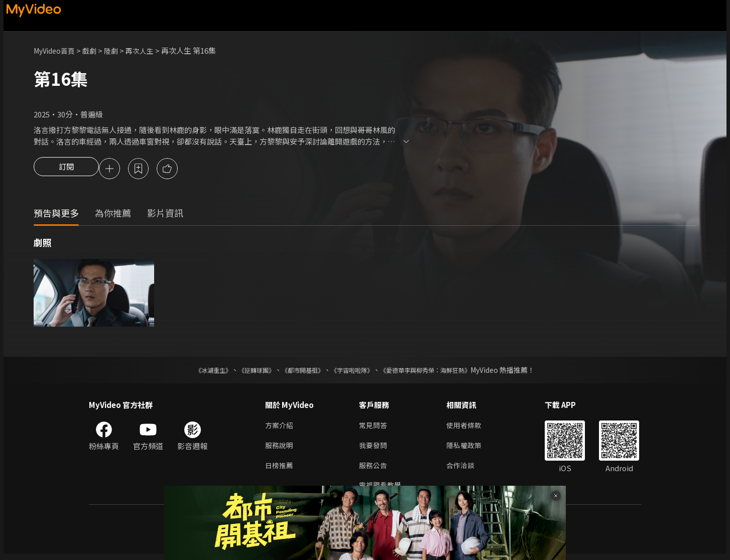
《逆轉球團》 (245, 371)
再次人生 (147, 50)
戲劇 (94, 50)
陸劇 (117, 50)
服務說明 (280, 448)
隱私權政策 (468, 448)
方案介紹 (280, 427)
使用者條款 (468, 427)
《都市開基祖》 (298, 371)
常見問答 (374, 427)
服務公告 (374, 469)
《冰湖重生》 (196, 371)
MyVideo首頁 (56, 50)
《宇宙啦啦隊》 (354, 371)
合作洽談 (464, 469)
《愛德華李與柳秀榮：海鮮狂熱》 (438, 371)
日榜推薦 (280, 469)
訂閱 (66, 170)
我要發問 (374, 448)
